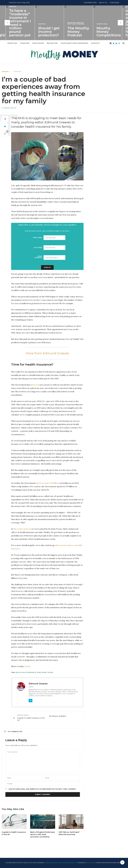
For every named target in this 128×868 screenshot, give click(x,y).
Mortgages (72, 24)
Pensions (13, 6)
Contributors (90, 3)
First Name (38, 238)
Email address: (38, 257)
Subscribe (114, 3)
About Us (103, 3)
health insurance (29, 672)
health (18, 672)
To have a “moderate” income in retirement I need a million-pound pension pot (20, 23)
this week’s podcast (22, 529)
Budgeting (71, 23)
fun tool (36, 385)
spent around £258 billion (48, 483)
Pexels (27, 666)
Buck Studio (91, 863)
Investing (42, 24)
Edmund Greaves (10, 108)
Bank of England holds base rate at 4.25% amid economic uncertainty (42, 834)
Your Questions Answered (87, 43)
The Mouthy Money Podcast (78, 32)
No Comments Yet (13, 732)
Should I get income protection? (49, 32)
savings (50, 672)
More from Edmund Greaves (47, 353)
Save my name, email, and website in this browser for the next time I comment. (42, 789)
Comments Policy (71, 863)
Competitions (102, 24)
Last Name (38, 248)
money (44, 672)
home (39, 672)
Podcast (108, 43)
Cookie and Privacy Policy (54, 863)
